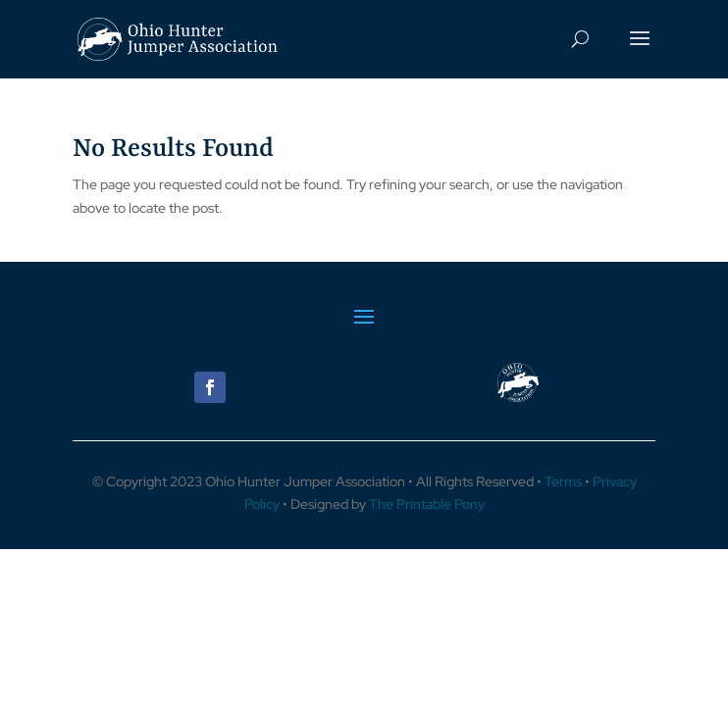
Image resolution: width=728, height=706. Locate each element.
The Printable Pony (427, 504)
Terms (563, 481)
